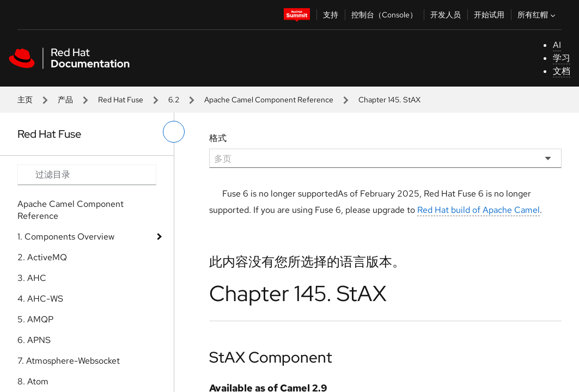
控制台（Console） (384, 15)
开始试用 (489, 15)
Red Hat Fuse (121, 100)
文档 (562, 71)
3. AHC (32, 278)
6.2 (174, 100)
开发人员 (446, 15)
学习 (562, 58)
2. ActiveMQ (42, 257)
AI (557, 45)
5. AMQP (35, 319)
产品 (65, 100)
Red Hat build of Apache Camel (479, 210)
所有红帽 (538, 15)
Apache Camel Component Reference (269, 100)
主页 (25, 100)
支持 (331, 15)
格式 (218, 138)
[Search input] (87, 175)
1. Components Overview (66, 237)
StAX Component (271, 357)
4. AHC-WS (40, 299)
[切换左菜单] (174, 132)
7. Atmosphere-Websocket (69, 361)
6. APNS (34, 340)
